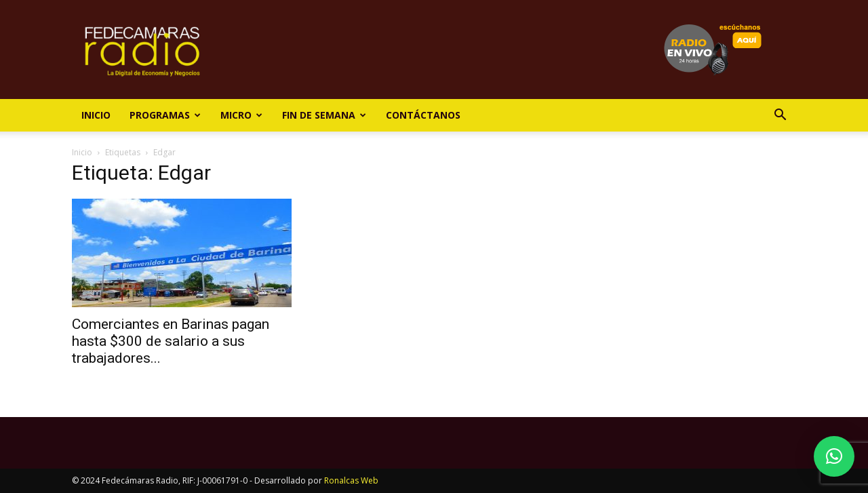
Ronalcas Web (351, 480)
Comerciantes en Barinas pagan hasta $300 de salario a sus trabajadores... (171, 341)
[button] (780, 116)
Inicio (96, 115)
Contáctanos (423, 115)
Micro (241, 115)
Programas (165, 115)
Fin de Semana (324, 115)
